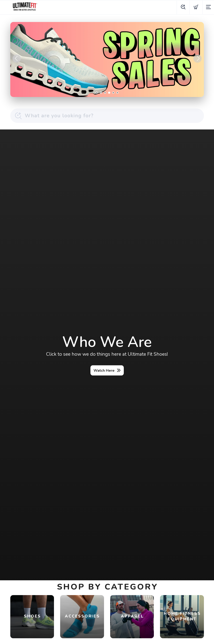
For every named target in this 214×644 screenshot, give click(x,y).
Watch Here (104, 370)
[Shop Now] (107, 59)
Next (198, 59)
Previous (17, 59)
